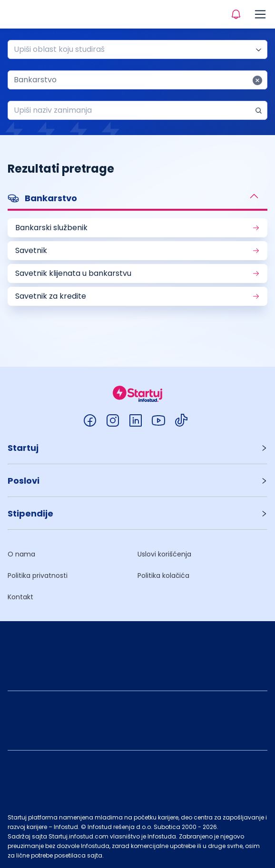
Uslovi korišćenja (164, 554)
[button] (137, 199)
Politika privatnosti (38, 575)
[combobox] (134, 49)
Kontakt (20, 597)
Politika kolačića (163, 575)
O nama (21, 554)
